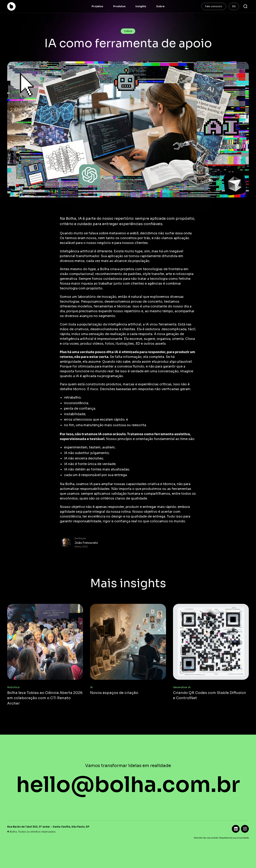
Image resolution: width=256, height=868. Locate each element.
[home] (17, 6)
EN (234, 6)
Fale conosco (214, 6)
